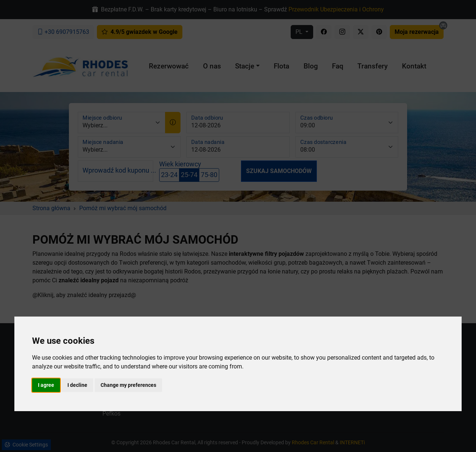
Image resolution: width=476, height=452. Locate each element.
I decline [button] (77, 385)
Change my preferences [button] (128, 385)
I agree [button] (46, 385)
